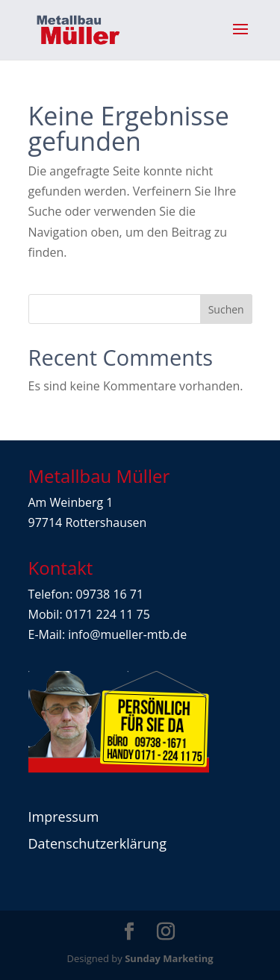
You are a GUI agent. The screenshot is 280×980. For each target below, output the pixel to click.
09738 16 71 (110, 594)
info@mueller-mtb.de (127, 634)
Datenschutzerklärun (94, 843)
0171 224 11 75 (108, 614)
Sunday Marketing (169, 958)
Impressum (64, 817)
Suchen (226, 309)
